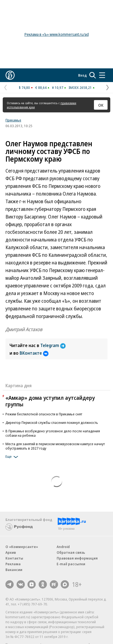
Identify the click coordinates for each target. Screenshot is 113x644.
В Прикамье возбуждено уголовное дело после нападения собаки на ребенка (53, 433)
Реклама (13, 564)
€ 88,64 (41, 88)
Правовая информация (77, 558)
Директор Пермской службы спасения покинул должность (52, 422)
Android (63, 547)
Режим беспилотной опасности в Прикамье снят (44, 414)
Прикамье (13, 120)
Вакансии (14, 570)
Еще (13, 457)
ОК (101, 105)
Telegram (53, 345)
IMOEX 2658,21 (80, 88)
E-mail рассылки (71, 564)
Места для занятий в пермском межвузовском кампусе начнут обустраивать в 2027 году (55, 446)
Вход (83, 75)
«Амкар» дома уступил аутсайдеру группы (50, 401)
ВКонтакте (34, 353)
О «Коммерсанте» (22, 547)
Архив (11, 552)
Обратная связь (71, 552)
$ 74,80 (24, 88)
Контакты (14, 558)
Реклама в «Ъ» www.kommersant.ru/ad (57, 34)
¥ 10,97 (58, 88)
